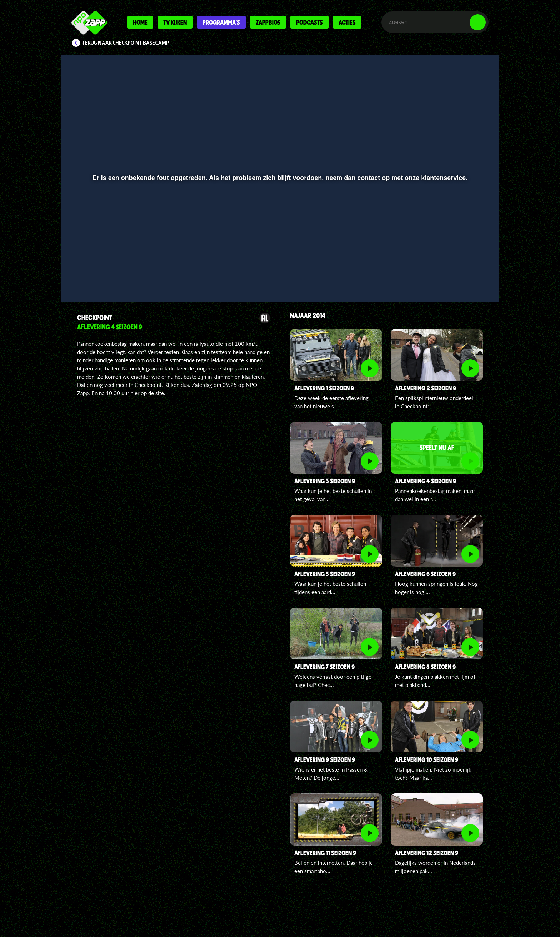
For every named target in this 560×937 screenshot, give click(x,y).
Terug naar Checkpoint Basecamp (126, 43)
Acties (347, 22)
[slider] (279, 263)
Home (140, 22)
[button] (89, 278)
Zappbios (268, 22)
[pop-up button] (456, 278)
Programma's (221, 22)
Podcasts (309, 22)
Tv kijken (175, 22)
